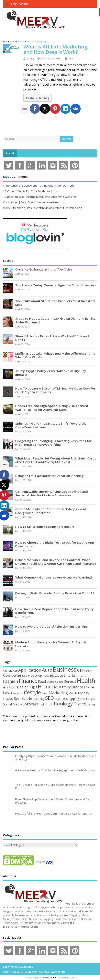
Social (10, 153)
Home (7, 972)
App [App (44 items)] (15, 671)
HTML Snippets (34, 977)
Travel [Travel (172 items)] (80, 704)
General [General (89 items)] (70, 681)
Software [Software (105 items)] (31, 704)
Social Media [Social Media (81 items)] (13, 704)
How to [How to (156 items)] (59, 687)
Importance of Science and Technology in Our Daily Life (39, 186)
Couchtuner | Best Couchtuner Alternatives (31, 202)
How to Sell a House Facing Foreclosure (45, 527)
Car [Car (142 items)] (80, 670)
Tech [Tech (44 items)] (42, 704)
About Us (17, 972)
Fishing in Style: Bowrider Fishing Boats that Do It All (55, 593)
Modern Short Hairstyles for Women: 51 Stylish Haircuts (51, 644)
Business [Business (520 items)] (65, 669)
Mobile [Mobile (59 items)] (73, 693)
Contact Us (31, 972)
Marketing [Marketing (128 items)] (58, 693)
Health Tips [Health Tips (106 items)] (27, 687)
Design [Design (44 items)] (26, 676)
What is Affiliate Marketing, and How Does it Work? (56, 49)
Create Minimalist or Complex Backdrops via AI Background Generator (51, 511)
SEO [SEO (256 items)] (50, 698)
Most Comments (15, 176)
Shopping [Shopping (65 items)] (73, 699)
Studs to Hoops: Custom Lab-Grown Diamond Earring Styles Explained (55, 320)
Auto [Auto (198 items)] (47, 670)
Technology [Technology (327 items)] (59, 703)
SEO (71, 58)
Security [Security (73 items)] (39, 699)
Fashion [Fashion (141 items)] (11, 681)
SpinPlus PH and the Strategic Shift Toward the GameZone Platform (51, 425)
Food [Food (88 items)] (42, 681)
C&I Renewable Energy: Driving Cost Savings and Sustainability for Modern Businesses (52, 493)
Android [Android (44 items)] (8, 671)
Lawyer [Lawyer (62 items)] (16, 693)
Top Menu (17, 4)
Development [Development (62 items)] (40, 676)
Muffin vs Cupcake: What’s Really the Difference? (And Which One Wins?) (55, 355)
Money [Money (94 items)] (84, 693)
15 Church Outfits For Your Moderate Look (30, 191)
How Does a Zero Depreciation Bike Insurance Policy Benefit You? (54, 611)
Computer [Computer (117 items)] (12, 675)
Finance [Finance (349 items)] (28, 681)
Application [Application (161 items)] (30, 670)
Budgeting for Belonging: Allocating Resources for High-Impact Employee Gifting (53, 443)
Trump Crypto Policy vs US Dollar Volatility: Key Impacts (51, 373)
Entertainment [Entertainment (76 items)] (75, 675)
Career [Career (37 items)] (88, 671)
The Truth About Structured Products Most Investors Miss (55, 303)
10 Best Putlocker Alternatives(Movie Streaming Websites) (40, 197)
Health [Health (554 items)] (86, 681)
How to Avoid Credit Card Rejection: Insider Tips (52, 626)
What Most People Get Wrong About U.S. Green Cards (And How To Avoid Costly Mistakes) (56, 460)
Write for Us (58, 972)
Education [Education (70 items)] (56, 675)
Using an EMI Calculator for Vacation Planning (49, 476)
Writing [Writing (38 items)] (91, 705)
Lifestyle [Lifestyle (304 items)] (31, 692)
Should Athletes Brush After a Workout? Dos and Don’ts (52, 338)
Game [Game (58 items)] (51, 682)
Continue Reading (38, 98)
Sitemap (44, 972)
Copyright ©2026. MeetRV (18, 967)
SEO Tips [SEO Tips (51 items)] (60, 699)
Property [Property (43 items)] (8, 699)
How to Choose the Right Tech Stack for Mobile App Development (55, 544)
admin (30, 58)
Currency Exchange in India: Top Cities (44, 269)
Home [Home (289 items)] (45, 686)
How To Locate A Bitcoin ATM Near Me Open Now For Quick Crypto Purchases (55, 390)
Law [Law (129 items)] (7, 693)
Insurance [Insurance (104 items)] (75, 687)
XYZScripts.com (66, 977)
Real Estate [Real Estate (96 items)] (23, 698)
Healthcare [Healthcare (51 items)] (10, 687)
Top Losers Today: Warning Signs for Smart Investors (56, 285)
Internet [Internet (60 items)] (89, 687)
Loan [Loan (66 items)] (45, 693)
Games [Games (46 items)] (59, 682)
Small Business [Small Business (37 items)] (87, 699)
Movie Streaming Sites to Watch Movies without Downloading (42, 208)
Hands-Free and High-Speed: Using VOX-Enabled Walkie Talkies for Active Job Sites (52, 408)
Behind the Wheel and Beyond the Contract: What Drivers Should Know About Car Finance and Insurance (56, 562)
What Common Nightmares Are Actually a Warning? (54, 577)
